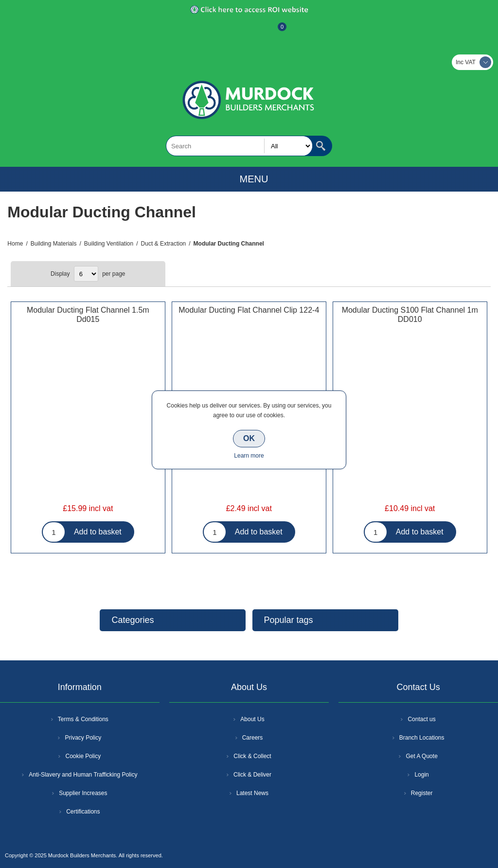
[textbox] (239, 146)
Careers (253, 738)
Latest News (252, 793)
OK (249, 438)
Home (15, 244)
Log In (248, 32)
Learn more (249, 456)
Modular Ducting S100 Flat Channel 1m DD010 (410, 315)
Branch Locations (422, 738)
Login (421, 775)
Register (223, 32)
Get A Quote (421, 756)
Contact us (421, 719)
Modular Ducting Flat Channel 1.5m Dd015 (88, 315)
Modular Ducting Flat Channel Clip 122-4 (249, 310)
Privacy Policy (83, 738)
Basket (274, 32)
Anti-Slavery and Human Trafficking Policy (83, 775)
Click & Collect (252, 756)
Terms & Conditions (83, 719)
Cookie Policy (83, 756)
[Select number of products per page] (86, 274)
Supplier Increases (83, 793)
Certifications (83, 812)
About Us (252, 719)
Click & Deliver (252, 775)
